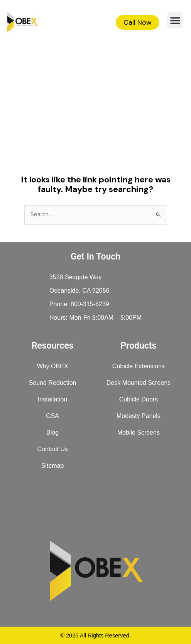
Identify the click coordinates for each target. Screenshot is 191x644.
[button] (175, 20)
